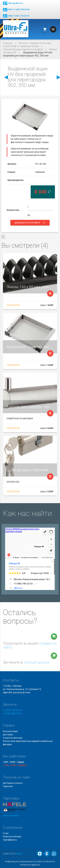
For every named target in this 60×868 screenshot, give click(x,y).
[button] (50, 105)
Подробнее (13, 305)
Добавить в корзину (30, 223)
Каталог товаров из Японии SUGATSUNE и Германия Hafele (27, 45)
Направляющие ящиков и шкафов (23, 49)
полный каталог (37, 662)
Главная (8, 43)
